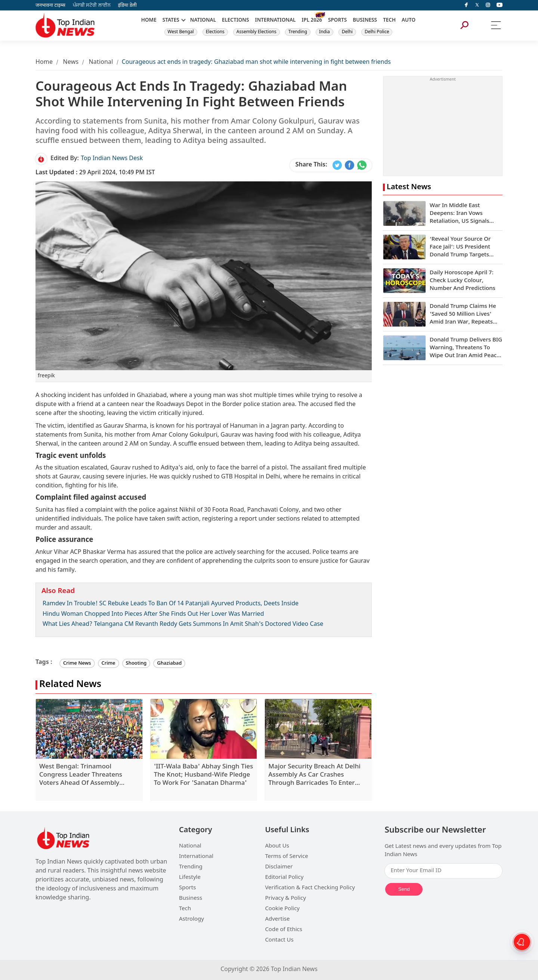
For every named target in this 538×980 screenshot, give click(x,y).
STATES (171, 21)
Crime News (77, 663)
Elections (215, 32)
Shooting (136, 663)
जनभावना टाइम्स (50, 5)
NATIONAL (203, 21)
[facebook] (466, 5)
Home (44, 63)
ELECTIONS (236, 21)
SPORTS (337, 21)
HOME (149, 21)
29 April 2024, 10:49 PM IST (95, 173)
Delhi (347, 32)
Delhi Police (377, 32)
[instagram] (488, 5)
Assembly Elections (256, 32)
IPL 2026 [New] (312, 21)
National (101, 63)
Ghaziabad (169, 663)
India (324, 32)
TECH (389, 21)
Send (404, 889)
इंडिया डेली (127, 5)
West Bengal (181, 32)
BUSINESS (365, 21)
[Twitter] (477, 5)
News (71, 63)
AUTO (409, 21)
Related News (70, 685)
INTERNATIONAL (276, 21)
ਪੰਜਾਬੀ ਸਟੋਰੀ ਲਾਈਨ (92, 5)
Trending (298, 32)
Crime (109, 663)
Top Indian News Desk (112, 159)
